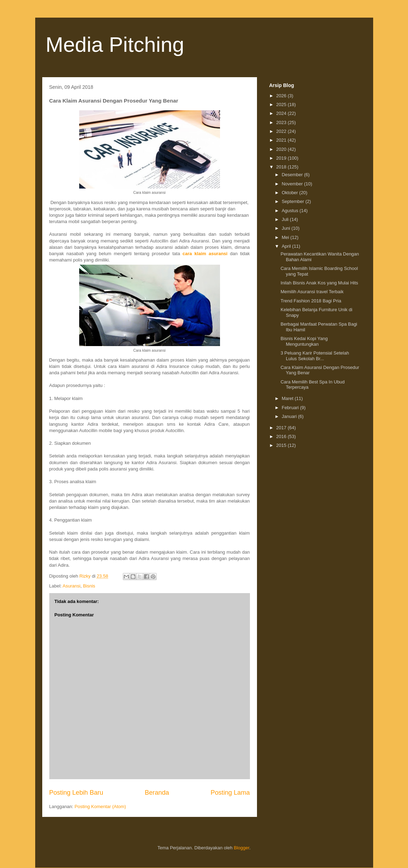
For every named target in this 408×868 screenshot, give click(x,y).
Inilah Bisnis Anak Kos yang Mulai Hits (319, 283)
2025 (282, 104)
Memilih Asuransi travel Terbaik (312, 292)
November (293, 184)
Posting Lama (230, 793)
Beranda (157, 793)
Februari (291, 408)
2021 (282, 140)
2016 (282, 436)
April (287, 246)
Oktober (290, 193)
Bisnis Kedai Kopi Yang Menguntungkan (304, 341)
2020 (282, 149)
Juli (286, 219)
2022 (282, 131)
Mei (286, 237)
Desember (293, 175)
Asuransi (72, 586)
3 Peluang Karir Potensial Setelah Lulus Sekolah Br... (315, 356)
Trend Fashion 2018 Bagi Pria (311, 301)
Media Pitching (115, 45)
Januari (290, 416)
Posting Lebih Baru (76, 793)
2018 (282, 167)
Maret (288, 398)
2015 (282, 445)
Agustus (291, 211)
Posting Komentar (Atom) (100, 807)
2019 (282, 158)
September (293, 201)
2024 (282, 113)
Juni (286, 228)
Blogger (241, 848)
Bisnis (89, 586)
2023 (282, 122)
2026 (282, 96)
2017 (282, 428)
